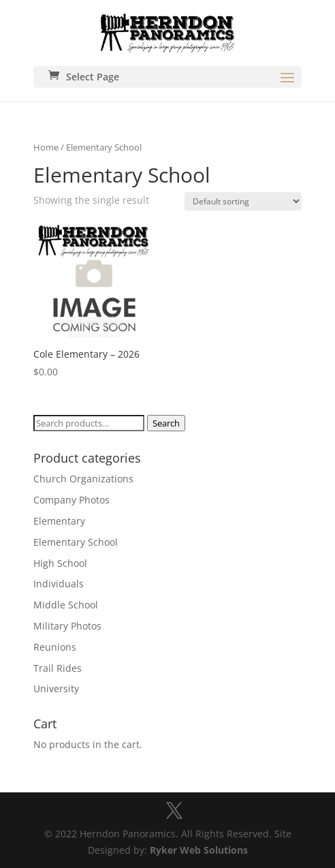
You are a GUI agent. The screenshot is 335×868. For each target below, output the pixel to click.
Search (166, 423)
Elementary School (76, 542)
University (56, 688)
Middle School (66, 605)
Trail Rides (58, 668)
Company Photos (71, 500)
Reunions (55, 647)
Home (46, 147)
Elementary (59, 521)
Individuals (59, 584)
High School (60, 563)
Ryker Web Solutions (199, 850)
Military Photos (67, 626)
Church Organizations (83, 479)
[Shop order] (243, 201)
